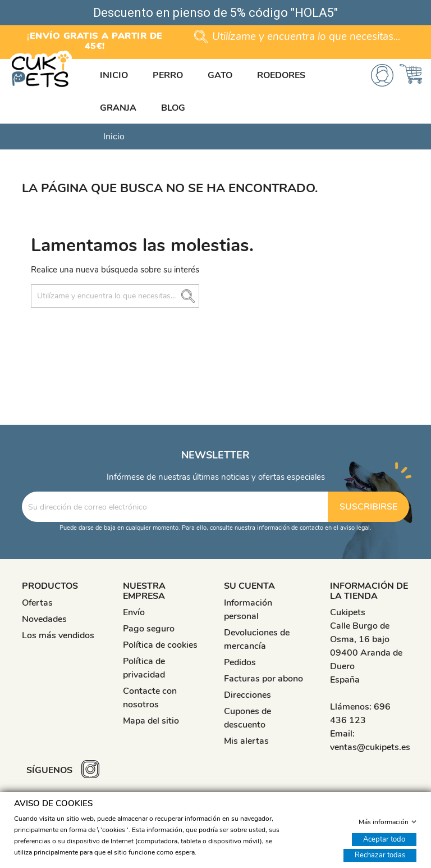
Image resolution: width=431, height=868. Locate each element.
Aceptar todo (384, 839)
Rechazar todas (380, 855)
